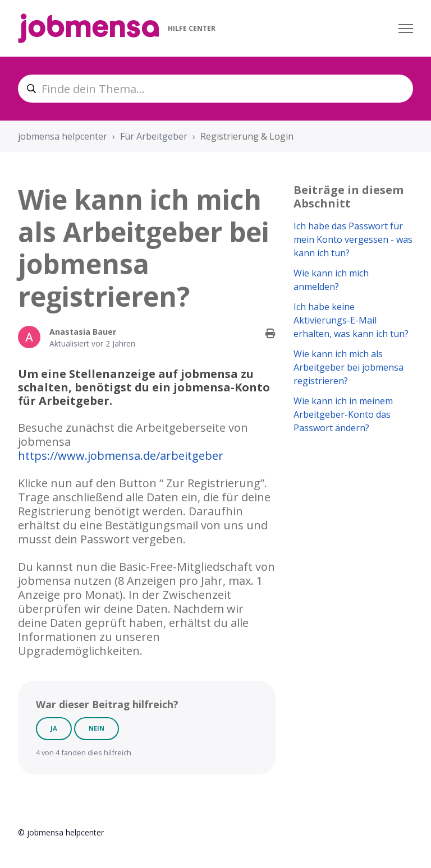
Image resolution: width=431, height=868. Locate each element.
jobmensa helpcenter (63, 136)
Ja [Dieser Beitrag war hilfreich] (54, 728)
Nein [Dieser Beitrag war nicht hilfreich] (97, 728)
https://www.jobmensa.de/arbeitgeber (121, 456)
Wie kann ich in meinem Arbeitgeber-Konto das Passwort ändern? (343, 414)
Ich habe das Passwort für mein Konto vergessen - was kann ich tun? (353, 239)
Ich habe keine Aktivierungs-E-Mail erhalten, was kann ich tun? (351, 320)
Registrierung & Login (247, 136)
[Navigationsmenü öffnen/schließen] (406, 29)
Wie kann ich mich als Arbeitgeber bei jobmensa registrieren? (349, 367)
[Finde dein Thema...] (215, 89)
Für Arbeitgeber (154, 136)
